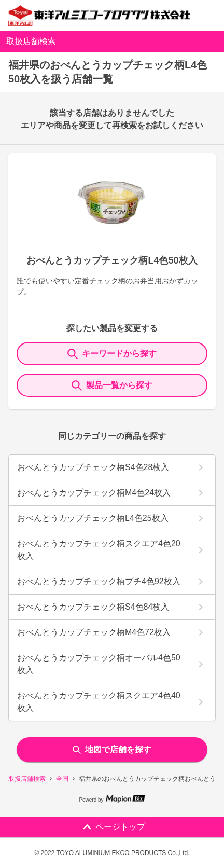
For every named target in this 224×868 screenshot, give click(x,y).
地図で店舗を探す (112, 749)
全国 (62, 779)
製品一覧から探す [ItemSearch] (112, 385)
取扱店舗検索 (27, 779)
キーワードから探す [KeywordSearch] (112, 354)
